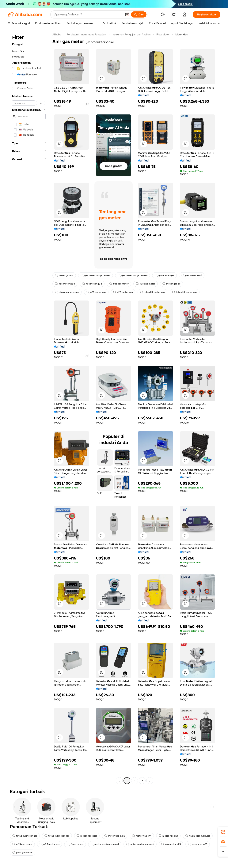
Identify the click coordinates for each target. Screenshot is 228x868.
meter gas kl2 (64, 275)
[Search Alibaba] (88, 14)
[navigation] (29, 408)
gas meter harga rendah (95, 275)
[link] (223, 832)
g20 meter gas (96, 292)
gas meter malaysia (198, 836)
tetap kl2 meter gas (152, 292)
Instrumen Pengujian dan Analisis (131, 34)
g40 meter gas (164, 275)
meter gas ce (171, 284)
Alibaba (57, 34)
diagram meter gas (67, 292)
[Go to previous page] (119, 781)
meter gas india (87, 836)
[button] (127, 14)
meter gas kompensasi (105, 844)
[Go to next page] (150, 781)
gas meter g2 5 (65, 284)
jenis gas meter (23, 853)
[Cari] (139, 14)
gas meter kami (192, 275)
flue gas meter (119, 284)
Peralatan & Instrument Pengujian (86, 34)
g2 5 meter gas (22, 844)
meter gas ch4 (142, 836)
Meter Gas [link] (182, 34)
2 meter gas (75, 844)
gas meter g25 (171, 844)
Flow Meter (163, 34)
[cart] (174, 15)
